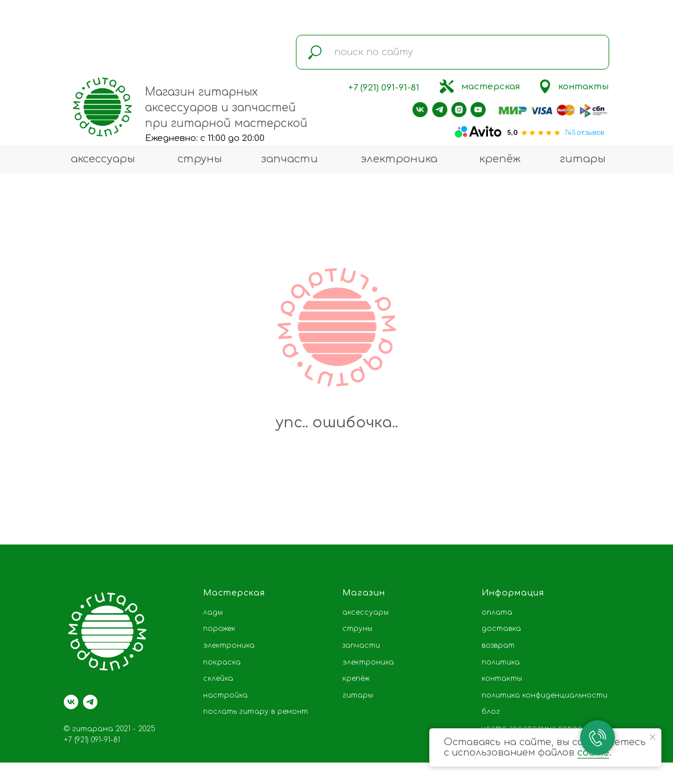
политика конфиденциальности (544, 695)
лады (213, 612)
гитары (583, 159)
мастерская (491, 87)
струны (200, 159)
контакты (583, 87)
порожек (219, 629)
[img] (447, 86)
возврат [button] (498, 645)
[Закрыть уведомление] (653, 737)
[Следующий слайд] (647, 507)
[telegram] (90, 702)
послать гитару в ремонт (256, 712)
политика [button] (501, 662)
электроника (399, 159)
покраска (222, 662)
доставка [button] (501, 629)
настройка (225, 695)
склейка (218, 678)
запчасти (290, 159)
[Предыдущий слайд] (26, 507)
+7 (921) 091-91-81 (384, 88)
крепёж (500, 159)
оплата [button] (497, 612)
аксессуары (103, 159)
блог (491, 712)
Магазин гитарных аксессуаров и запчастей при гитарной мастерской (226, 108)
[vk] (71, 702)
